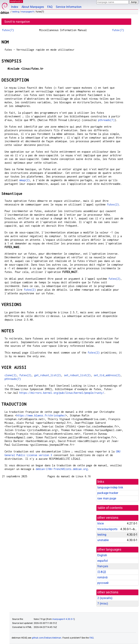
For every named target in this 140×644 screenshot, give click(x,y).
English (102, 555)
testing (16, 12)
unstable (103, 540)
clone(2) (10, 375)
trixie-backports (107, 529)
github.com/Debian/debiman (47, 638)
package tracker (108, 493)
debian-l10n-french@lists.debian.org (62, 469)
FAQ (50, 7)
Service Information (69, 7)
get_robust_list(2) (48, 375)
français (103, 566)
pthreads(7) (106, 120)
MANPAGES (16, 1)
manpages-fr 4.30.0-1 (63, 619)
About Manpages (33, 7)
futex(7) (8, 30)
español (103, 561)
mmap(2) (25, 180)
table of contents (110, 508)
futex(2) (113, 204)
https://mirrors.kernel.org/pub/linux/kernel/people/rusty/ (62, 393)
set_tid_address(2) (107, 375)
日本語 (102, 572)
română (102, 577)
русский (103, 583)
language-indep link (110, 487)
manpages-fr (28, 12)
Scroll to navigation (17, 22)
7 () (103, 604)
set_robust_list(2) (77, 375)
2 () (105, 598)
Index (15, 7)
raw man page (107, 498)
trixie (101, 523)
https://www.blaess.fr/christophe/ (41, 415)
